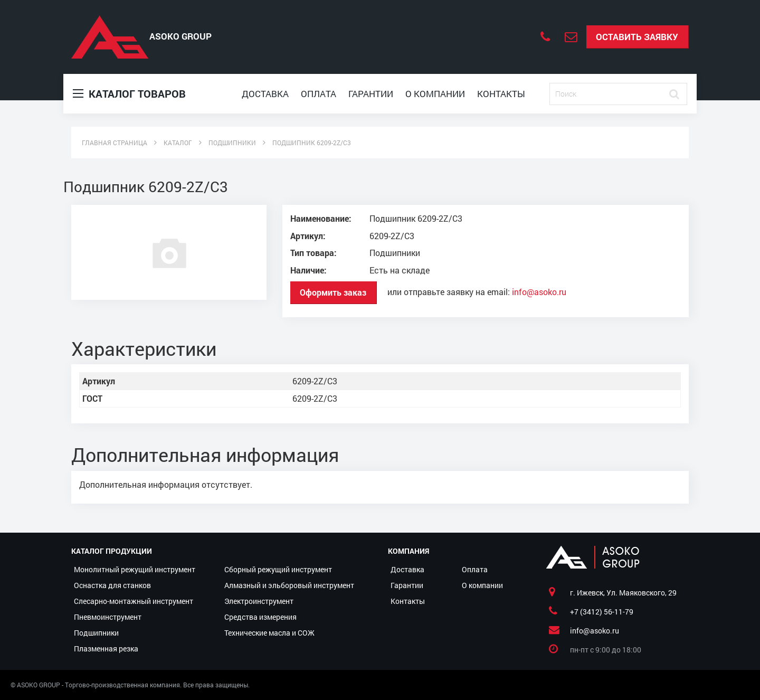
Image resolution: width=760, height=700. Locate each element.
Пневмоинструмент (108, 617)
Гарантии (371, 94)
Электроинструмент (259, 601)
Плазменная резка (106, 649)
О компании (435, 94)
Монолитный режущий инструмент (135, 569)
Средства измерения (260, 617)
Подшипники (96, 633)
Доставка (265, 94)
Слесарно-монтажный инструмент (134, 601)
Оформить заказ (333, 292)
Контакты (501, 94)
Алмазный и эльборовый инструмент (289, 585)
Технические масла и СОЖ (269, 633)
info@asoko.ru (539, 291)
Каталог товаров (129, 94)
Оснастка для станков (112, 585)
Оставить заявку (637, 37)
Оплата (319, 94)
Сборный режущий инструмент (278, 569)
